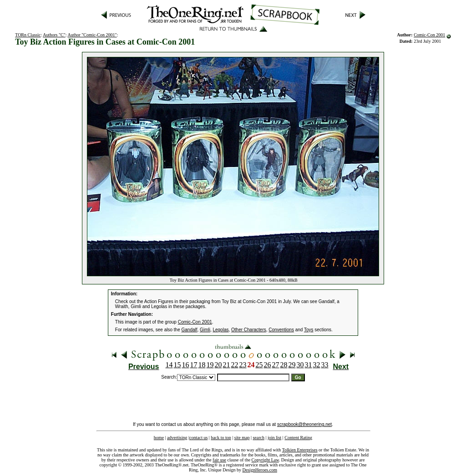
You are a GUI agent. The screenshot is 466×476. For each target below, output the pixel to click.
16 (186, 365)
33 (325, 365)
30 (300, 365)
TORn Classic (28, 35)
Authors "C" (54, 35)
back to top (221, 438)
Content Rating (298, 438)
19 (210, 365)
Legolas (220, 330)
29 (292, 365)
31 (309, 365)
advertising (177, 438)
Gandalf (190, 330)
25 (259, 365)
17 (194, 365)
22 (235, 365)
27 (276, 365)
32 (317, 365)
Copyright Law (265, 460)
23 (243, 365)
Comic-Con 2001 (429, 35)
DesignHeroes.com (260, 470)
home (159, 438)
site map (242, 438)
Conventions (281, 330)
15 (177, 365)
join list (274, 438)
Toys (309, 330)
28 (284, 365)
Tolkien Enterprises (300, 450)
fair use (219, 460)
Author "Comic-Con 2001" (92, 35)
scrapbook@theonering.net (304, 424)
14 (169, 365)
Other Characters (249, 330)
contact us (198, 438)
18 (202, 365)
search (258, 438)
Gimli (205, 330)
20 (218, 365)
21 (227, 365)
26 (268, 365)
